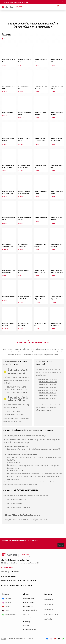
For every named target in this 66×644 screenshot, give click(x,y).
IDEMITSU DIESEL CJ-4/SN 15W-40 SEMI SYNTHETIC (24, 194)
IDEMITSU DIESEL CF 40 (41, 218)
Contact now (25, 2)
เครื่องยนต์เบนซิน (49, 605)
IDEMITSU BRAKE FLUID (9, 297)
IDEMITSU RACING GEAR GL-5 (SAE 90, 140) (40, 273)
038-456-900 (15, 572)
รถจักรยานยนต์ (49, 600)
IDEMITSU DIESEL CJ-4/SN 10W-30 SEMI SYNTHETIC (8, 194)
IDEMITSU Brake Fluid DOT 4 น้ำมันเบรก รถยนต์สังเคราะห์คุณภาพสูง (57, 273)
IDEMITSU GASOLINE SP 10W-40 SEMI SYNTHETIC (8, 167)
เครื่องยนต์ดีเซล (49, 609)
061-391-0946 (32, 581)
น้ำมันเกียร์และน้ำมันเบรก (51, 614)
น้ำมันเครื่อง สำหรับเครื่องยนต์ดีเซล (18, 399)
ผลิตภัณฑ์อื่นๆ (48, 619)
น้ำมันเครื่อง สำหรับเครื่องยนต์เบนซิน (18, 372)
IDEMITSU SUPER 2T (8, 112)
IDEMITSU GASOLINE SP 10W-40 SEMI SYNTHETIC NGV (24, 167)
